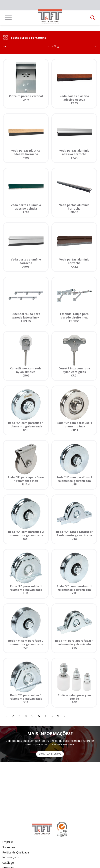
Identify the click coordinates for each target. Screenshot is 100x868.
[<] (6, 716)
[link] (50, 17)
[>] (65, 716)
